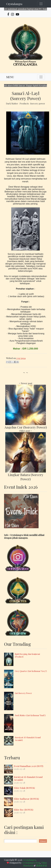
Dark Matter (12, 104)
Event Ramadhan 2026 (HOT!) (29, 766)
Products (24, 104)
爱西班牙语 (42, 866)
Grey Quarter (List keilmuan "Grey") (31, 671)
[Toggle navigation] (41, 4)
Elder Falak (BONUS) (24, 788)
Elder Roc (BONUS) (24, 810)
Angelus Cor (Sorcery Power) (26, 427)
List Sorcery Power (23, 693)
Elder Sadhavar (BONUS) (26, 799)
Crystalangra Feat (31, 863)
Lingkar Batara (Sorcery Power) (26, 477)
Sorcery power (38, 104)
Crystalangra (14, 4)
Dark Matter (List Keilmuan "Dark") (30, 715)
